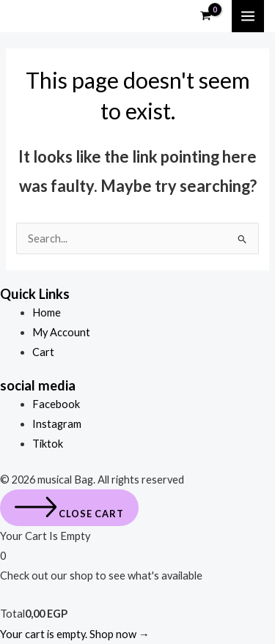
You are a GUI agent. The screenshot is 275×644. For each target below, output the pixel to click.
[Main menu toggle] (248, 16)
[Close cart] (69, 508)
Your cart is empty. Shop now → (75, 634)
